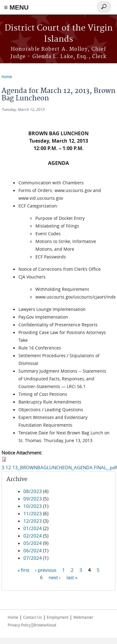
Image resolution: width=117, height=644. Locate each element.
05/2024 (33, 543)
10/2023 (33, 506)
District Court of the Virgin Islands (59, 34)
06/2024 (33, 550)
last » (72, 577)
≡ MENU (16, 7)
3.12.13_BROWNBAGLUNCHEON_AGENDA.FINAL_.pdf (59, 467)
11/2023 (33, 513)
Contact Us (32, 617)
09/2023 (33, 499)
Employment (58, 617)
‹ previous (46, 570)
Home (7, 77)
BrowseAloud (45, 625)
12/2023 (33, 521)
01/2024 (33, 528)
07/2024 (33, 558)
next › (55, 577)
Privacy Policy (19, 625)
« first (23, 570)
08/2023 (33, 491)
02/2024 (33, 536)
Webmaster (83, 617)
